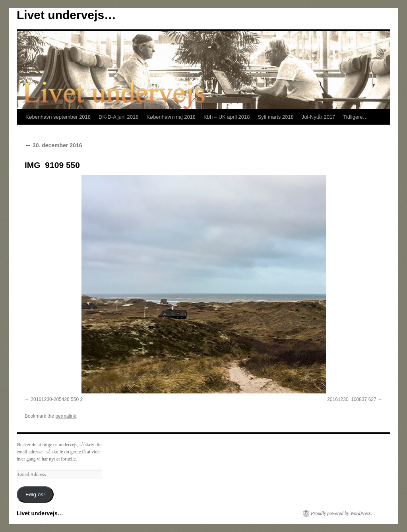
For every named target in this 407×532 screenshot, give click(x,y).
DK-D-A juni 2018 (118, 117)
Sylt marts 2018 (275, 117)
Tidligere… (355, 117)
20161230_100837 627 (352, 399)
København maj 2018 (171, 117)
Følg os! (35, 494)
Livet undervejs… (66, 15)
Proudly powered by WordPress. (341, 513)
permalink (66, 416)
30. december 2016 (53, 145)
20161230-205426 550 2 (57, 399)
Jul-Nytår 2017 (319, 117)
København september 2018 (58, 117)
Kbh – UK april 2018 (227, 117)
